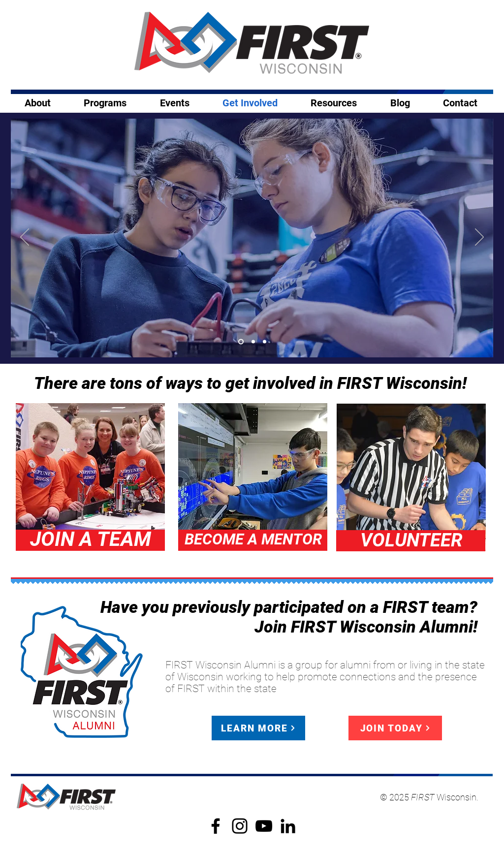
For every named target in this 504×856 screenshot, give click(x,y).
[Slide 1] (241, 342)
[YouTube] (264, 826)
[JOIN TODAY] (395, 728)
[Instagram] (240, 826)
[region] (90, 478)
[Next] (479, 238)
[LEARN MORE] (258, 728)
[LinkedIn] (288, 826)
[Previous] (25, 238)
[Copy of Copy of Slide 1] (265, 342)
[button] (174, 103)
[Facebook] (216, 826)
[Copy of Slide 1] (253, 342)
